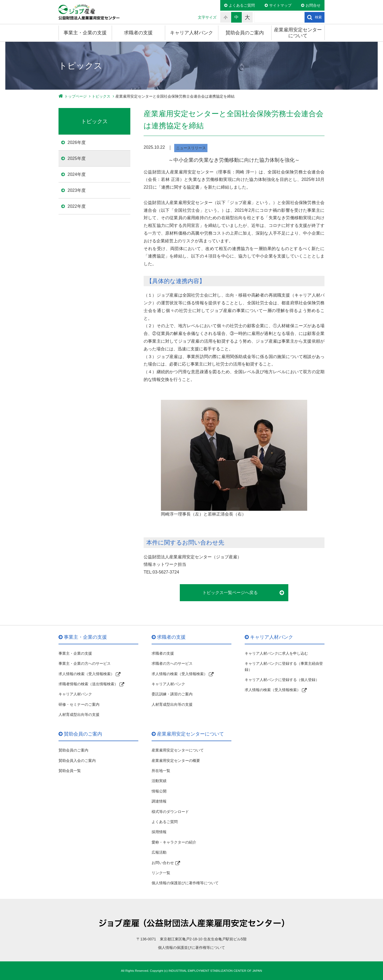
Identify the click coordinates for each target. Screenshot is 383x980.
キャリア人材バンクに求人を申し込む (276, 653)
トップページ (76, 96)
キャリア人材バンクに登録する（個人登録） (282, 680)
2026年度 (77, 142)
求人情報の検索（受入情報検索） (86, 674)
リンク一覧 (161, 873)
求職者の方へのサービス (172, 663)
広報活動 (159, 852)
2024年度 (77, 174)
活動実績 (159, 781)
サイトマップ (280, 5)
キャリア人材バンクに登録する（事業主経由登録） (284, 666)
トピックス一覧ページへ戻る (230, 593)
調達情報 (159, 801)
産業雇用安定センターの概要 (176, 761)
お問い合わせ (163, 863)
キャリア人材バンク (191, 33)
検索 (318, 17)
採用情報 (159, 832)
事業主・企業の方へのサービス (85, 663)
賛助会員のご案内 (245, 33)
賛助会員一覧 (70, 771)
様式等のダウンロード (170, 812)
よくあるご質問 (242, 5)
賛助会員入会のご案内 (77, 761)
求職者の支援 (138, 33)
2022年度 (77, 206)
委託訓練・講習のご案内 (172, 694)
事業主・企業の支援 (85, 33)
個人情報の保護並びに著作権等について (185, 883)
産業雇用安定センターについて (298, 33)
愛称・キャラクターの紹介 (174, 842)
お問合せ (313, 5)
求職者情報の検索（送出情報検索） (88, 684)
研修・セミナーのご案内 (79, 704)
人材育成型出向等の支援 (79, 715)
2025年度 (77, 158)
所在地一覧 (161, 771)
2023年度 (77, 190)
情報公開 (159, 791)
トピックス (101, 96)
